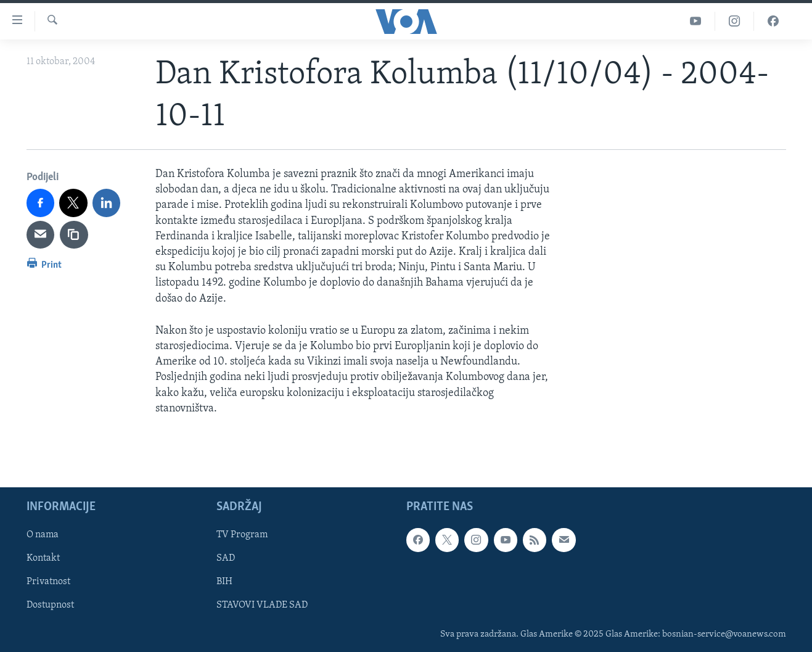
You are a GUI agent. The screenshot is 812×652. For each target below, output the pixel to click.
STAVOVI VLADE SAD (262, 605)
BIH (224, 582)
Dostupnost (50, 605)
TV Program (242, 535)
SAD (226, 558)
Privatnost (48, 582)
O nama (43, 535)
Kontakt (43, 558)
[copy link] (74, 235)
